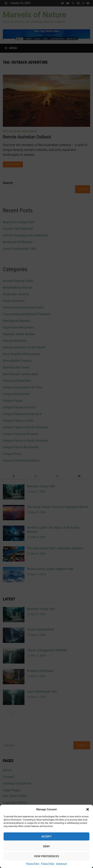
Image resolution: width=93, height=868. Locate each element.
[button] (88, 809)
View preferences (46, 856)
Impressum (62, 864)
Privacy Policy (33, 864)
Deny (47, 846)
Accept (46, 837)
